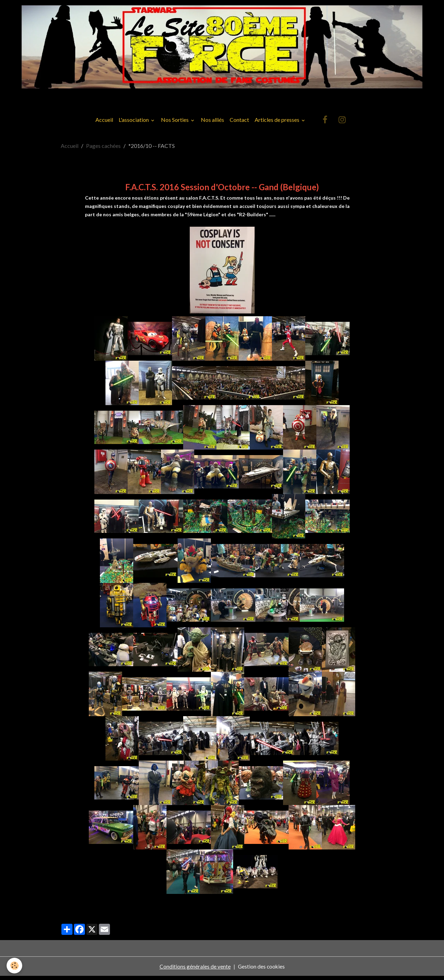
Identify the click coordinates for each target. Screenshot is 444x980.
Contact (239, 123)
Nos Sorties (175, 123)
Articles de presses (277, 123)
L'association (134, 123)
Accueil (104, 123)
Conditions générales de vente (194, 970)
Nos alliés (212, 123)
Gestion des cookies (261, 970)
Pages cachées (103, 149)
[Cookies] (15, 966)
